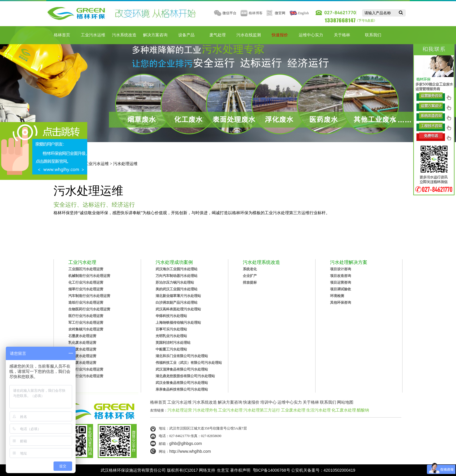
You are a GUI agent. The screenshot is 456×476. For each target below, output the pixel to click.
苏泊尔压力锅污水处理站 (175, 282)
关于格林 (342, 35)
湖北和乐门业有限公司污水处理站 (182, 356)
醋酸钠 (363, 410)
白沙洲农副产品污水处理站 (177, 303)
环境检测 (337, 296)
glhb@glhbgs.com (186, 443)
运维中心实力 (311, 35)
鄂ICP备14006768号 (272, 470)
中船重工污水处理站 (171, 349)
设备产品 (186, 35)
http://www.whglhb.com (190, 451)
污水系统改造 (124, 35)
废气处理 (218, 35)
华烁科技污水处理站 (171, 316)
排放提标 (250, 282)
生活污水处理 (318, 410)
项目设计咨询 (341, 269)
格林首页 (62, 35)
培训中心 (268, 402)
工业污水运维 (93, 35)
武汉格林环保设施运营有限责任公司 (133, 470)
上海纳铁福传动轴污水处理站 (178, 323)
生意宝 (223, 470)
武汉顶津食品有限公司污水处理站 (182, 369)
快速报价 (280, 35)
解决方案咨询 (155, 35)
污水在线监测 (249, 35)
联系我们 (373, 35)
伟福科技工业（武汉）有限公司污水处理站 (189, 363)
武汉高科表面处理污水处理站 (178, 309)
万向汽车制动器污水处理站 (177, 276)
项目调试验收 (341, 289)
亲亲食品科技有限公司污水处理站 (182, 389)
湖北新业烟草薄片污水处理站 (178, 296)
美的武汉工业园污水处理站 (177, 289)
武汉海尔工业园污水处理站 (177, 269)
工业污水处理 (230, 410)
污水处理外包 (205, 410)
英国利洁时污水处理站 (173, 343)
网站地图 (345, 402)
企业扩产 (250, 276)
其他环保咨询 (341, 303)
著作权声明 (240, 470)
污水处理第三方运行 (262, 410)
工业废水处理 (293, 410)
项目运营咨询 (341, 282)
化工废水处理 (344, 410)
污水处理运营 (180, 410)
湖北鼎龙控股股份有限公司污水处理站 (185, 376)
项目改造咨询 (341, 276)
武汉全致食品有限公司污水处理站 (182, 383)
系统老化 (250, 269)
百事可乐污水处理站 (171, 329)
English (303, 13)
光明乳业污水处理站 (171, 336)
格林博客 (256, 13)
